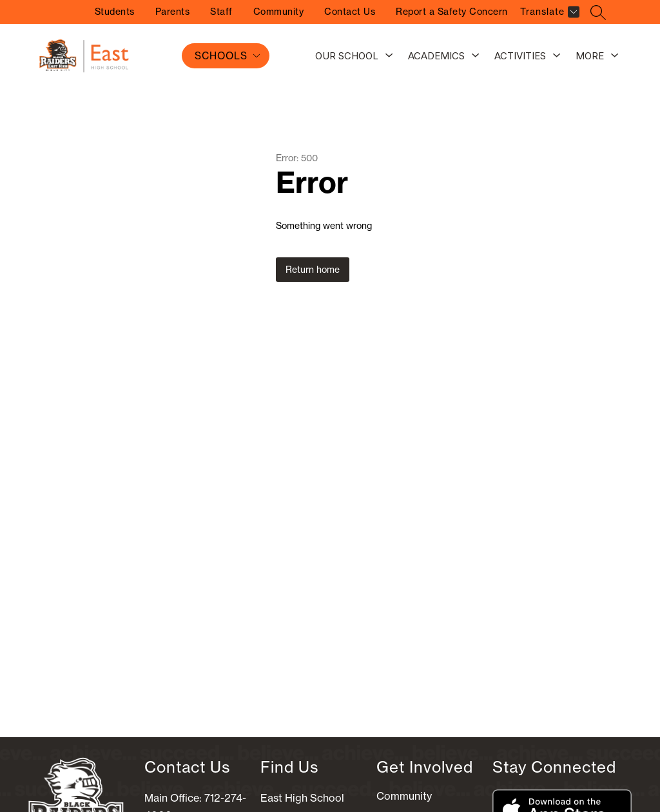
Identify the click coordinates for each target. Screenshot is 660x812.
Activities (520, 56)
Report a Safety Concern (452, 12)
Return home (313, 270)
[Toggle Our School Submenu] (389, 56)
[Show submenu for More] (590, 56)
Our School (347, 56)
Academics (436, 56)
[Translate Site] (548, 14)
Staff (221, 12)
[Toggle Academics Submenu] (476, 56)
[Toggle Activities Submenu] (557, 56)
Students (115, 12)
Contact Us (350, 12)
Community (279, 12)
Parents (173, 12)
